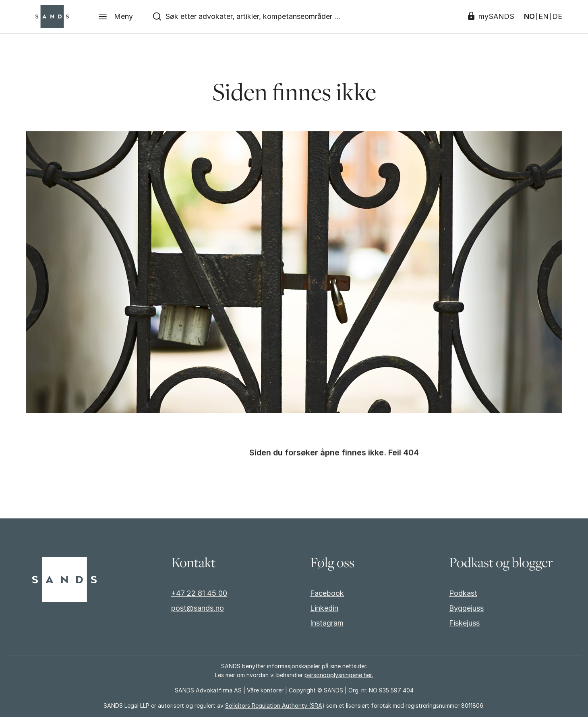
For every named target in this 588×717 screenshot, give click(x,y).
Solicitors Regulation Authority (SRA (274, 706)
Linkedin (324, 608)
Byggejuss (466, 608)
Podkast (463, 593)
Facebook (327, 593)
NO (529, 17)
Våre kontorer (265, 690)
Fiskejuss (464, 623)
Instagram (327, 623)
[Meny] (115, 17)
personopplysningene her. (339, 675)
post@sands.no (198, 608)
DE (557, 17)
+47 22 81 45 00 (199, 593)
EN (543, 17)
